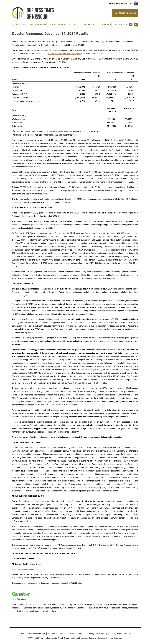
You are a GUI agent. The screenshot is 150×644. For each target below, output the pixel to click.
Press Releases (38, 25)
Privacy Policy (116, 634)
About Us (89, 25)
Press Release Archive (36, 634)
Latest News (19, 25)
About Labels (58, 25)
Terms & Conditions (77, 634)
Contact (74, 25)
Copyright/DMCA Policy (97, 634)
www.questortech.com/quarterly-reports (64, 54)
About (22, 634)
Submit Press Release (57, 634)
